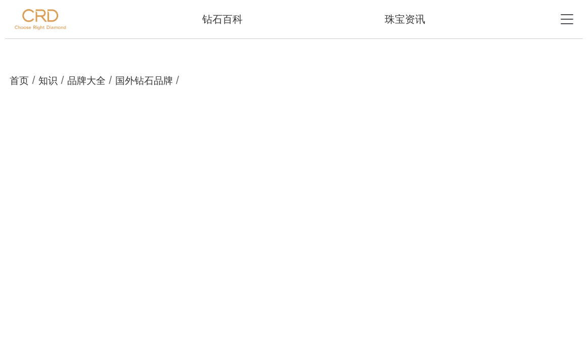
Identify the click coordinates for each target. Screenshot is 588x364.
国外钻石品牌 (144, 81)
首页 (19, 81)
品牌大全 (86, 81)
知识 (48, 81)
